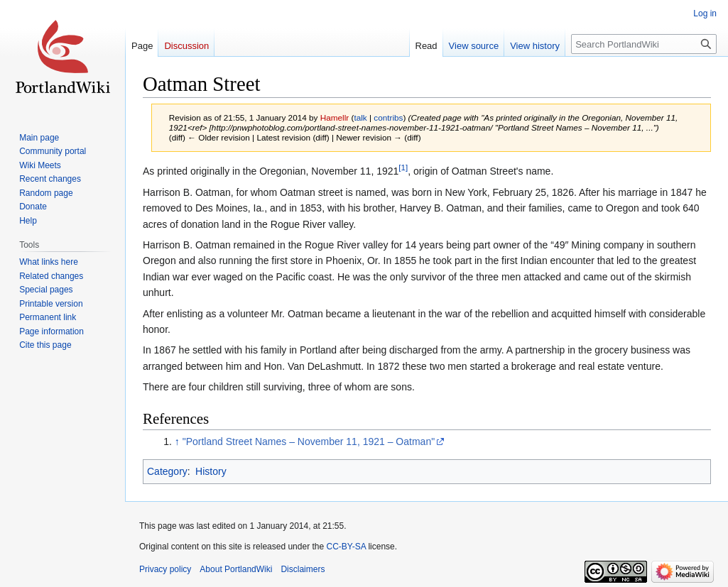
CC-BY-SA (346, 547)
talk (360, 117)
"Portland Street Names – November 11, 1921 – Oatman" (309, 441)
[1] (403, 168)
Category (167, 471)
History (211, 471)
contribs (388, 117)
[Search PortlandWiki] (644, 44)
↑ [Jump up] (177, 441)
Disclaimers (303, 569)
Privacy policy (165, 569)
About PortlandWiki (236, 569)
